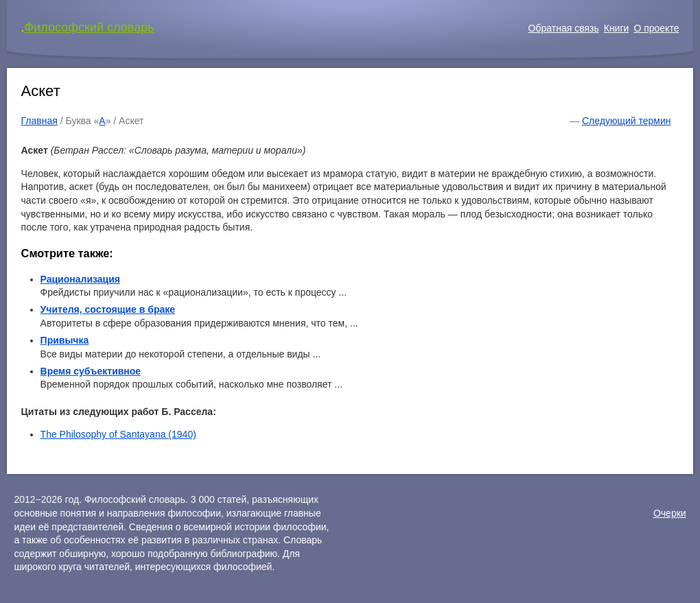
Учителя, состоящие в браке (108, 309)
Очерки (670, 513)
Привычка (65, 340)
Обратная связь (564, 28)
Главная (39, 121)
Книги (617, 28)
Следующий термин (626, 121)
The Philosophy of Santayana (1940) (118, 434)
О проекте (656, 28)
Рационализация (80, 279)
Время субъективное (91, 371)
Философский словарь (90, 27)
